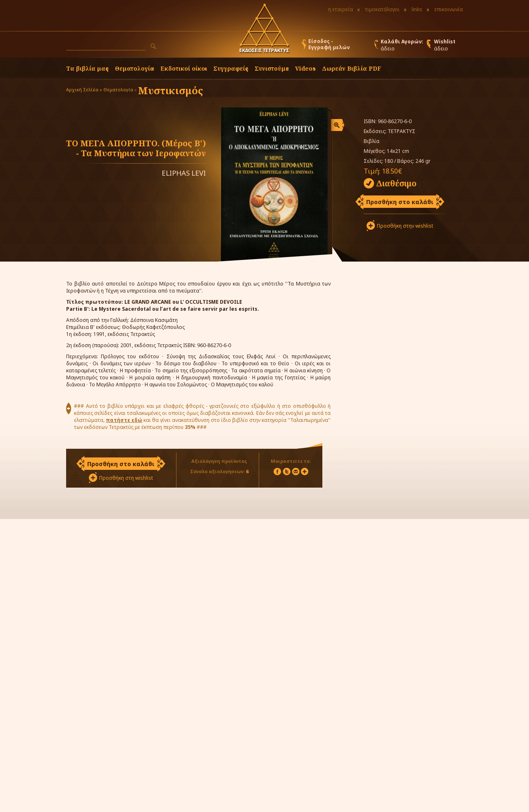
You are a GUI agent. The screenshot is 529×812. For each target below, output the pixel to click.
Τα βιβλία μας (87, 68)
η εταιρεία (341, 9)
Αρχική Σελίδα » (84, 89)
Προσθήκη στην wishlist (405, 226)
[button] (153, 46)
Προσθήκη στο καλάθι (400, 202)
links (417, 9)
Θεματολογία (135, 68)
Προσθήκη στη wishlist (126, 478)
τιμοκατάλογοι (382, 9)
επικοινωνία (449, 9)
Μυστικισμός (170, 90)
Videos (305, 68)
